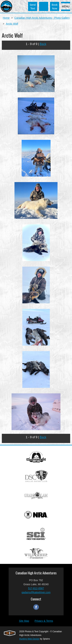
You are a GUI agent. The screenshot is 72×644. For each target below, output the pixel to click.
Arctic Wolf (12, 24)
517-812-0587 (36, 588)
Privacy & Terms (44, 621)
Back (43, 44)
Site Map (24, 621)
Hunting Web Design (29, 639)
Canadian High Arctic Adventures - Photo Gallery (42, 18)
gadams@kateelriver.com (36, 592)
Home (6, 18)
